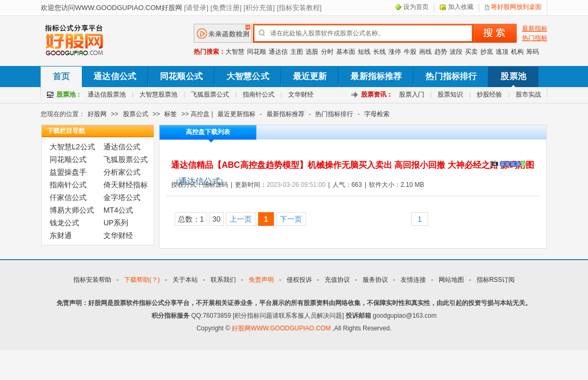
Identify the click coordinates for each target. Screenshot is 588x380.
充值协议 (337, 280)
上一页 (241, 219)
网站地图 (451, 280)
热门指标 (535, 38)
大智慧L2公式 (72, 147)
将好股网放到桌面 (516, 7)
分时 (327, 52)
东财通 (61, 235)
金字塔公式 (122, 197)
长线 (380, 52)
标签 (170, 114)
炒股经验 (489, 94)
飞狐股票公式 (210, 94)
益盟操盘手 (68, 172)
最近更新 (310, 76)
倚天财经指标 (126, 185)
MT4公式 (118, 210)
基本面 (346, 52)
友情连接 (413, 280)
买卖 (471, 52)
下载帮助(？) (142, 280)
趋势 (441, 52)
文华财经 (301, 94)
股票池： (69, 94)
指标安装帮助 (92, 280)
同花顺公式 (181, 76)
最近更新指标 (236, 114)
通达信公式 (115, 76)
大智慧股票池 (158, 94)
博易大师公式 (72, 210)
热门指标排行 (451, 76)
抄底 (487, 52)
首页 (61, 76)
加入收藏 (461, 7)
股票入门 (412, 94)
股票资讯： (377, 94)
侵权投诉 (299, 280)
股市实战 (528, 94)
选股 (312, 52)
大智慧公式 (248, 76)
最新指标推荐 (376, 76)
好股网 (97, 114)
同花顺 (257, 52)
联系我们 (223, 280)
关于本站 (185, 280)
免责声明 (261, 280)
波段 (456, 52)
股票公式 (136, 114)
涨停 (395, 52)
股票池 (513, 76)
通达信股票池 (107, 94)
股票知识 (450, 94)
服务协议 (375, 280)
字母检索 (377, 114)
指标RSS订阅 (496, 280)
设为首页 (416, 7)
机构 (517, 52)
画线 (425, 52)
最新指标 (535, 28)
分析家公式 (122, 172)
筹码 (533, 52)
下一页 (291, 219)
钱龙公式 (64, 223)
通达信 (278, 52)
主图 (297, 52)
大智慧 (235, 52)
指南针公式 (259, 94)
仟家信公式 (68, 197)
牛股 (410, 52)
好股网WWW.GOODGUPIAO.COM (282, 328)
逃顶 (502, 52)
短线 (364, 52)
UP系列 (116, 223)
